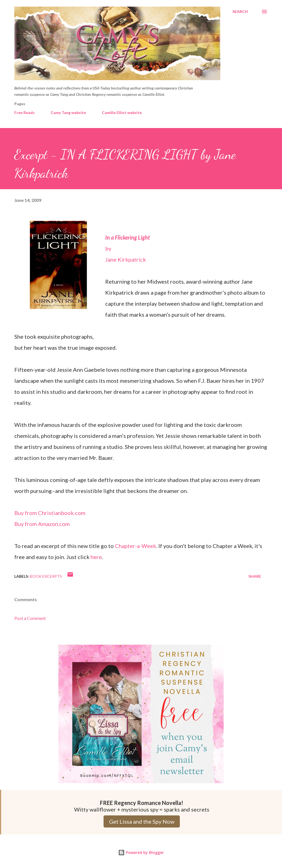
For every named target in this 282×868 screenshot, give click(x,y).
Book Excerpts (46, 576)
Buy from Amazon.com (42, 524)
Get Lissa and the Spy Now (142, 821)
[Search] (240, 12)
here (96, 557)
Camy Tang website (68, 112)
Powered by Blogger (141, 852)
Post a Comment (30, 618)
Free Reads (25, 112)
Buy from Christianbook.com (50, 513)
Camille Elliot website (122, 112)
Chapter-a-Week (135, 546)
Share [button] (255, 576)
